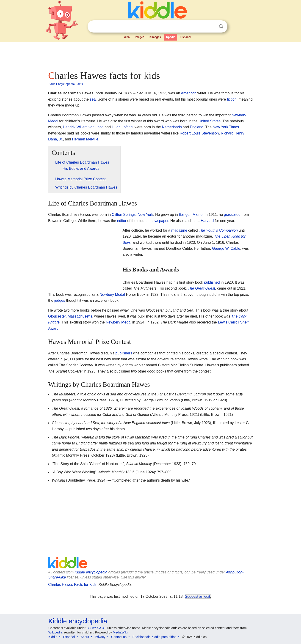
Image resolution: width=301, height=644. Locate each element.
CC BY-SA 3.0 (96, 628)
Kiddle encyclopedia (91, 572)
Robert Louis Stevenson (199, 133)
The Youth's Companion (218, 230)
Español (186, 37)
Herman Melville (85, 139)
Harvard (207, 221)
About (85, 637)
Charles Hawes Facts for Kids (72, 585)
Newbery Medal (112, 295)
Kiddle (53, 637)
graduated (232, 215)
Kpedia (171, 37)
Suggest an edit (198, 596)
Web (127, 37)
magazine (179, 230)
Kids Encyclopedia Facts (66, 84)
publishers (124, 353)
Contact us (119, 637)
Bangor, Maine (191, 215)
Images (139, 37)
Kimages (155, 37)
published (212, 282)
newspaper (159, 221)
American (189, 93)
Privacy (100, 637)
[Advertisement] (150, 55)
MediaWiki (120, 632)
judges (60, 300)
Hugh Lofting (122, 127)
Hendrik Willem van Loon (83, 127)
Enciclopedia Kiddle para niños (154, 637)
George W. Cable (226, 248)
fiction (232, 99)
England (197, 127)
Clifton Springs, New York (133, 215)
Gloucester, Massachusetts (70, 316)
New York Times (226, 127)
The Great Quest (201, 288)
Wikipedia (55, 632)
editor (122, 221)
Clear (212, 27)
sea (93, 99)
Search (221, 26)
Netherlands (172, 127)
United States (210, 121)
